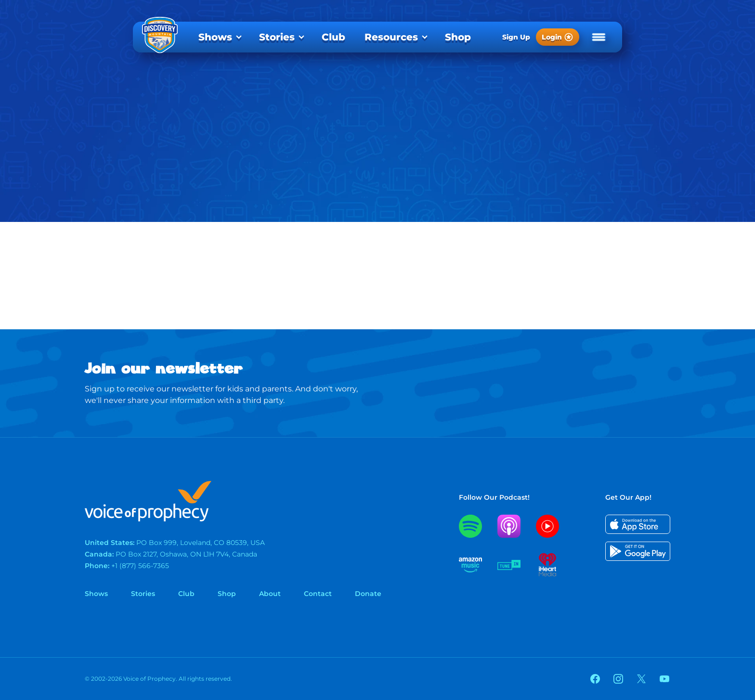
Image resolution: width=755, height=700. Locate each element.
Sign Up (516, 37)
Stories (277, 37)
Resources (391, 37)
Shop (458, 37)
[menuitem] (219, 37)
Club (333, 37)
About (270, 594)
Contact (318, 594)
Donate (368, 594)
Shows (215, 37)
